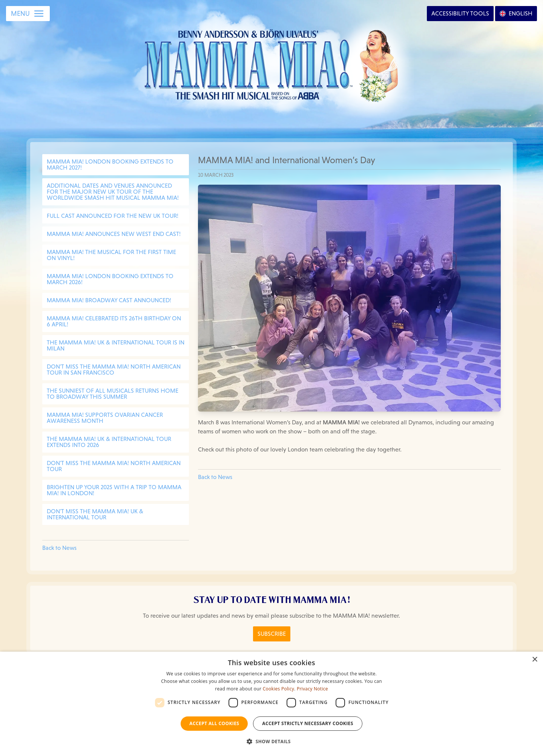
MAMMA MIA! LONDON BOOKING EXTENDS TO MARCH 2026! (110, 279)
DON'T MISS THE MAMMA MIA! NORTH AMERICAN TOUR (114, 466)
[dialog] (271, 704)
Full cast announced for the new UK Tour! (113, 216)
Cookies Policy (278, 689)
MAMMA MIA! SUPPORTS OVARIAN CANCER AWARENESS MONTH (105, 418)
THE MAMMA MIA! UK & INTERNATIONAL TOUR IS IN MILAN (116, 345)
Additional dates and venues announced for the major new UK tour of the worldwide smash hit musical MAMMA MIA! (113, 192)
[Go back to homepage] (272, 64)
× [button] (535, 660)
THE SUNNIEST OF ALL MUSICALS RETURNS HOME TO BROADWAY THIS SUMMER (113, 394)
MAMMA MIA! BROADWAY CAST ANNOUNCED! (109, 300)
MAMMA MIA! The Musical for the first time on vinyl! (111, 255)
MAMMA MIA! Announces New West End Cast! (114, 234)
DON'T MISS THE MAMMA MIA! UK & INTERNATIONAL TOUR (95, 514)
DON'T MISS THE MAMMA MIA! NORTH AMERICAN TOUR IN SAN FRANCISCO (114, 370)
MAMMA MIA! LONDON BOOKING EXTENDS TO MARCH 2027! (110, 165)
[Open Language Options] (516, 14)
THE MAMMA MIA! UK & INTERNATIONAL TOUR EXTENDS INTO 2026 (109, 442)
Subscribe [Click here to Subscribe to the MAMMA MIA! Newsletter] (272, 634)
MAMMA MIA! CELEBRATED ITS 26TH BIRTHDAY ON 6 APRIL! (114, 321)
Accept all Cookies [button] (214, 723)
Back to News (59, 548)
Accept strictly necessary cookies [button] (308, 723)
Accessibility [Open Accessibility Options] (460, 13)
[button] (271, 742)
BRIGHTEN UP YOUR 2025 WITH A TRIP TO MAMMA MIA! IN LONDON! (114, 490)
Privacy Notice (312, 689)
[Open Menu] (28, 14)
